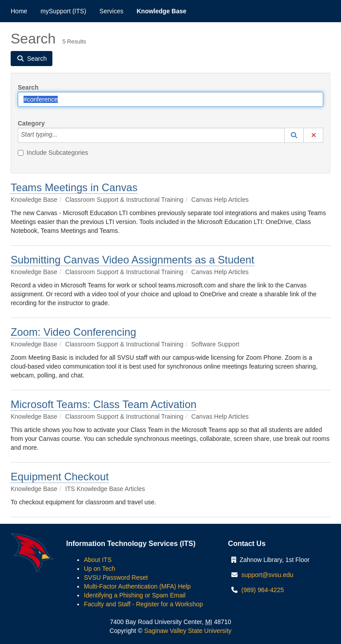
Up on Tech (100, 569)
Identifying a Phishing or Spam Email (135, 595)
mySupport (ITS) (63, 11)
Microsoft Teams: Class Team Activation (103, 404)
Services (111, 11)
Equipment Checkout (60, 477)
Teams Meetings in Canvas (74, 187)
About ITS (98, 560)
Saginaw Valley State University (187, 631)
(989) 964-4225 (263, 590)
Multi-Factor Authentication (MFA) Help (137, 586)
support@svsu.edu (268, 575)
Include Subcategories (53, 153)
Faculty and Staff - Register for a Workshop (143, 604)
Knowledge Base (162, 11)
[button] (294, 135)
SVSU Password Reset (116, 577)
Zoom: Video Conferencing (73, 332)
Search (28, 87)
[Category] (62, 135)
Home (19, 11)
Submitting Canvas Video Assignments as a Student (133, 260)
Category (31, 123)
